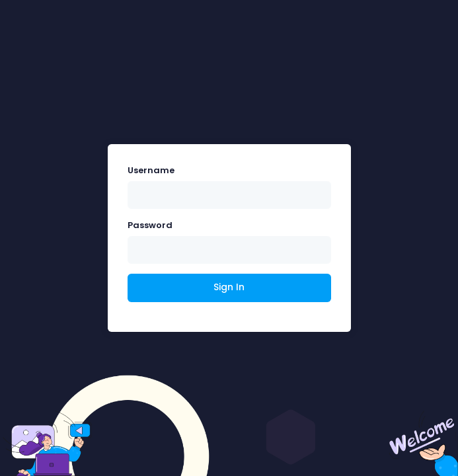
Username (151, 170)
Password (150, 225)
